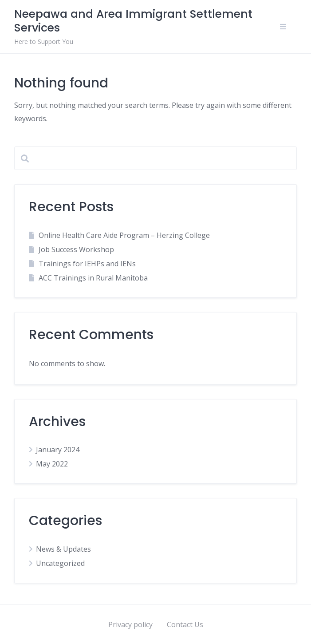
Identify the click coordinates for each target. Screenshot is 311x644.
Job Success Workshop (76, 249)
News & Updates (63, 549)
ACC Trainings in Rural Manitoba (93, 278)
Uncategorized (60, 563)
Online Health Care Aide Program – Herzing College (124, 235)
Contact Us (185, 624)
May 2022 (52, 464)
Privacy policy (130, 624)
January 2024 (58, 450)
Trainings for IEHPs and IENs (87, 264)
